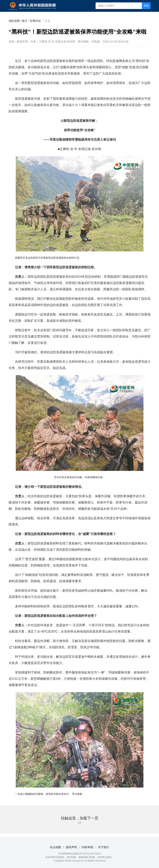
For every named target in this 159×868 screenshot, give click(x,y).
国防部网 (14, 21)
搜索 (146, 6)
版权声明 (71, 847)
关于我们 (103, 847)
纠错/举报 (87, 847)
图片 (25, 21)
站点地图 (56, 847)
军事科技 (35, 21)
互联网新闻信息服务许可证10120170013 (79, 854)
